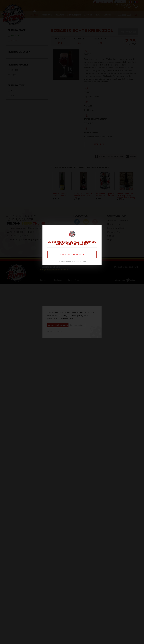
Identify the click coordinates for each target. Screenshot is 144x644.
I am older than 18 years (72, 254)
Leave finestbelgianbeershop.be (72, 262)
